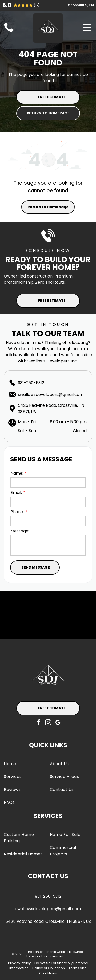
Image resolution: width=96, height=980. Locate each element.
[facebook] (38, 723)
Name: (17, 473)
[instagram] (48, 723)
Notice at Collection (49, 968)
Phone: (17, 512)
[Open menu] (87, 28)
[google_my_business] (58, 723)
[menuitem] (25, 764)
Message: (20, 531)
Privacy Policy (19, 963)
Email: (16, 493)
